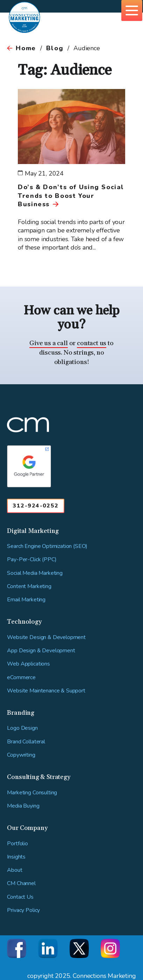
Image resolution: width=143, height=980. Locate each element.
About (15, 870)
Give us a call (48, 343)
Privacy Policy (23, 910)
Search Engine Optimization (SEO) (47, 546)
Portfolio (17, 844)
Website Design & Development (46, 637)
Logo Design (22, 728)
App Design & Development (41, 651)
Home (26, 48)
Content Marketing (29, 586)
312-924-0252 (35, 506)
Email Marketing (26, 600)
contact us (92, 343)
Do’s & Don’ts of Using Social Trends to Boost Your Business (71, 196)
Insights (16, 857)
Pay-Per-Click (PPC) (32, 560)
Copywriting (21, 755)
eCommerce (21, 678)
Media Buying (23, 806)
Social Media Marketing (35, 573)
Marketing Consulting (32, 793)
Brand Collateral (26, 742)
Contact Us (20, 897)
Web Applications (28, 664)
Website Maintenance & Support (46, 691)
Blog (55, 48)
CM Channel (21, 884)
